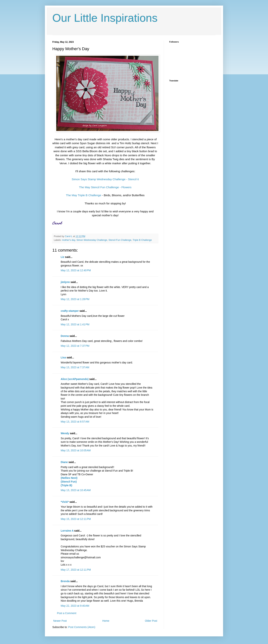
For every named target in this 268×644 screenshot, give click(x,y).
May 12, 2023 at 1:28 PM (75, 299)
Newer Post (60, 621)
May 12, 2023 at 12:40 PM (76, 270)
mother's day (69, 240)
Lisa (63, 357)
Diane (64, 462)
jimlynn (65, 282)
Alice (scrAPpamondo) (75, 379)
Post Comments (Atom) (82, 627)
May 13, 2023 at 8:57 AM (75, 422)
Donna (65, 336)
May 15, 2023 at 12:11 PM (76, 519)
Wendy (65, 433)
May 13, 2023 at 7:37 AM (75, 367)
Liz (62, 257)
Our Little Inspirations (105, 18)
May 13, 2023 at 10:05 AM (76, 450)
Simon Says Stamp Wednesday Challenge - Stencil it (105, 179)
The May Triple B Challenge (84, 195)
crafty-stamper (70, 311)
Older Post (151, 621)
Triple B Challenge (142, 240)
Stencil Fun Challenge (120, 240)
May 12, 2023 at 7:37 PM (75, 346)
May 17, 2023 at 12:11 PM (76, 570)
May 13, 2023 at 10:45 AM (76, 490)
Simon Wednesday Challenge (92, 240)
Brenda (65, 581)
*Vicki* (65, 502)
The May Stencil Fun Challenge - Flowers (105, 187)
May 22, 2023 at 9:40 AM (75, 606)
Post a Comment (67, 613)
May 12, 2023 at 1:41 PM (75, 324)
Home (106, 621)
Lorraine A (67, 531)
